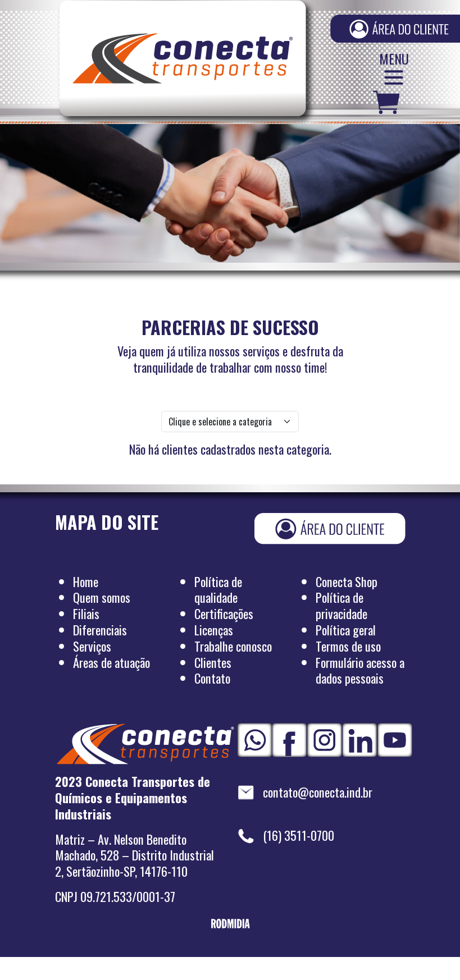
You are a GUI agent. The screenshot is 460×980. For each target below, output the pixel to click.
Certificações (224, 614)
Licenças (214, 630)
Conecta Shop (347, 582)
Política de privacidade (341, 606)
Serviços (92, 646)
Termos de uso (348, 646)
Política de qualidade (218, 590)
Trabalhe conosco (233, 646)
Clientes (213, 663)
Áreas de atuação (111, 663)
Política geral (346, 630)
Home (86, 582)
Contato (212, 678)
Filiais (86, 614)
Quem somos (102, 597)
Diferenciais (100, 630)
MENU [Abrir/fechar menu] (394, 70)
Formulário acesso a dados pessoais (360, 671)
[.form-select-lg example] (230, 422)
